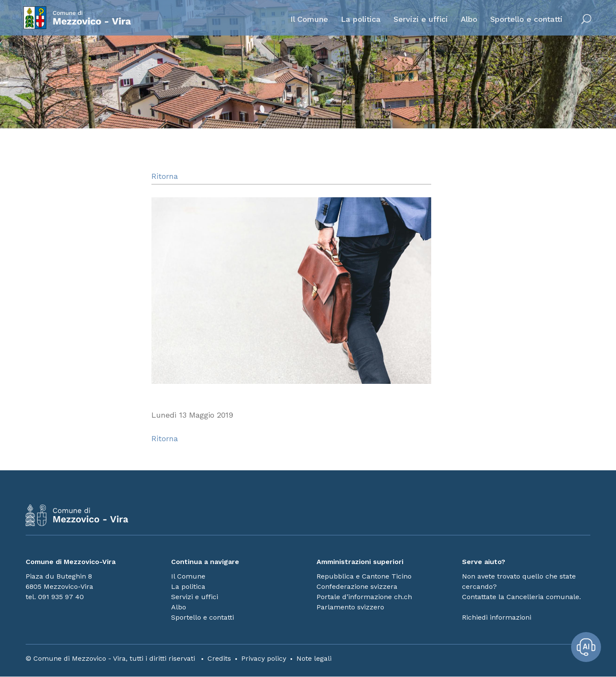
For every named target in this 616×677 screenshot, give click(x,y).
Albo (467, 20)
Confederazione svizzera (357, 587)
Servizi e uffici (419, 20)
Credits (219, 659)
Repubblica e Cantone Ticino (364, 577)
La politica (359, 20)
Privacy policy (264, 659)
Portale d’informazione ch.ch (364, 597)
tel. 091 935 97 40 (55, 597)
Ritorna (165, 177)
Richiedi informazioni (497, 618)
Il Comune (307, 20)
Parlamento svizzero (350, 607)
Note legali (314, 659)
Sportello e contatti (524, 20)
